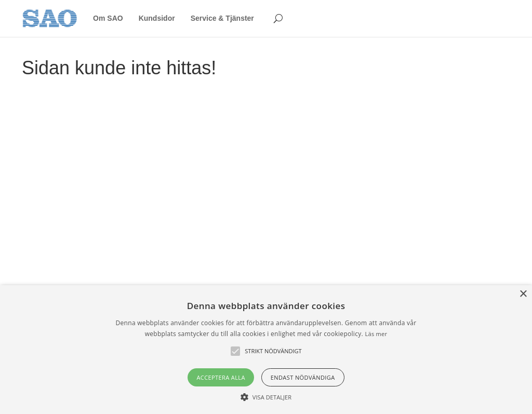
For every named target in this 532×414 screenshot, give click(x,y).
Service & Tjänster (222, 18)
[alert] (266, 350)
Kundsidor (157, 18)
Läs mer (376, 334)
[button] (266, 397)
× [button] (523, 294)
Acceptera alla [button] (221, 377)
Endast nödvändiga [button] (303, 377)
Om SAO (108, 18)
